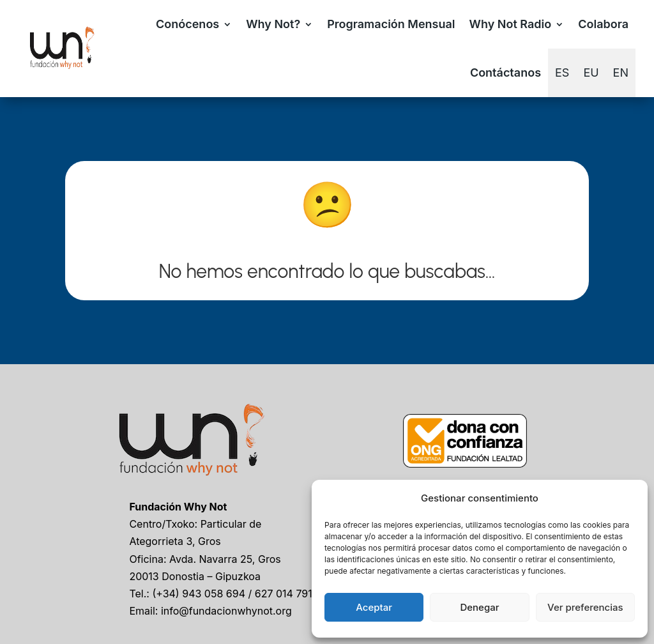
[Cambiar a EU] (591, 73)
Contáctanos (506, 73)
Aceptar (374, 607)
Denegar (479, 607)
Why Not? (273, 24)
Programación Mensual (391, 24)
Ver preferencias (585, 607)
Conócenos (187, 24)
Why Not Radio (511, 24)
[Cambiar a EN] (621, 73)
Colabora (603, 24)
